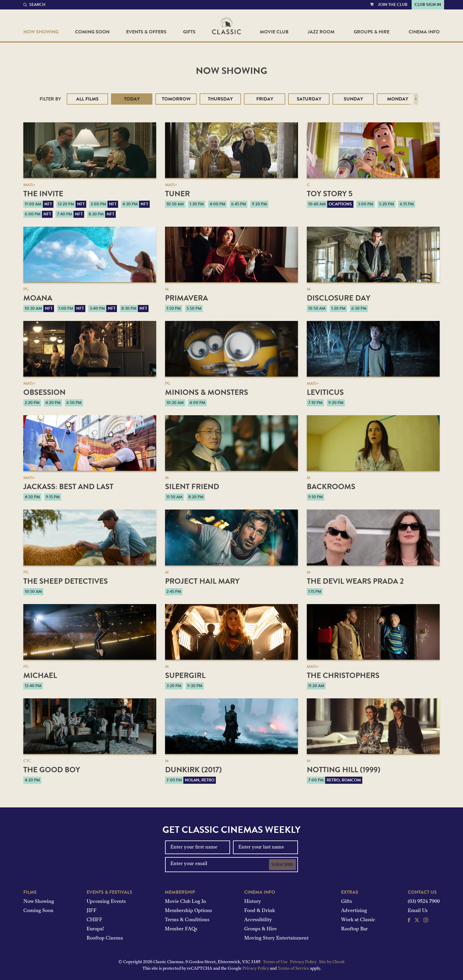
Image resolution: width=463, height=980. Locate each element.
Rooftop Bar (354, 929)
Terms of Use (275, 962)
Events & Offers (146, 32)
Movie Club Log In (185, 902)
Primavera (186, 298)
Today (132, 99)
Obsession (44, 392)
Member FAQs (181, 929)
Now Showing (41, 32)
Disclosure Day (339, 298)
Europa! (95, 929)
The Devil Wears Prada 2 (355, 581)
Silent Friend (192, 487)
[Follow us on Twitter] (417, 921)
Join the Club (393, 5)
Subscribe (282, 865)
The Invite (43, 194)
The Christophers (343, 675)
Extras (350, 892)
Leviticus (325, 392)
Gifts (189, 32)
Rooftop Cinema (105, 938)
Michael (40, 675)
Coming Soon (92, 32)
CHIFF (94, 920)
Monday (398, 99)
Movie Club (274, 32)
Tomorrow (176, 99)
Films (30, 892)
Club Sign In (428, 5)
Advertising (354, 911)
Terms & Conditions (187, 920)
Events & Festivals (109, 892)
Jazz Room (321, 32)
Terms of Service (293, 969)
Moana (38, 298)
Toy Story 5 (330, 194)
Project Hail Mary (202, 581)
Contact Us (422, 892)
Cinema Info (424, 32)
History (253, 902)
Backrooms (331, 487)
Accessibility (258, 920)
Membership (180, 892)
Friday (265, 99)
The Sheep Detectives (66, 581)
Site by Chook (332, 962)
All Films (87, 99)
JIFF (92, 911)
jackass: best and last (68, 487)
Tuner (177, 194)
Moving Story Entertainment (276, 938)
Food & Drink (260, 911)
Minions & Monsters (207, 392)
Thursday (220, 99)
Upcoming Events (106, 902)
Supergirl (185, 675)
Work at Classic (358, 920)
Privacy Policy (303, 962)
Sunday (353, 99)
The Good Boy (52, 770)
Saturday (309, 99)
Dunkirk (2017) (193, 770)
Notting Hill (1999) (344, 770)
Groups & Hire (372, 32)
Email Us (418, 911)
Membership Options (188, 911)
